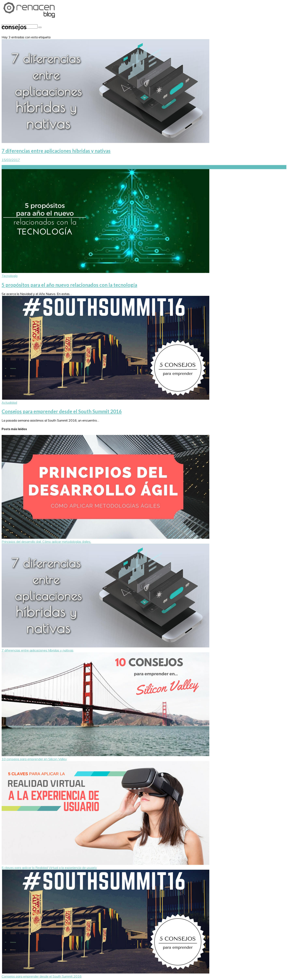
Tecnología (10, 276)
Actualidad (9, 403)
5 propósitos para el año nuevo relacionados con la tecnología (69, 285)
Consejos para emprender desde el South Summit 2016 (62, 411)
